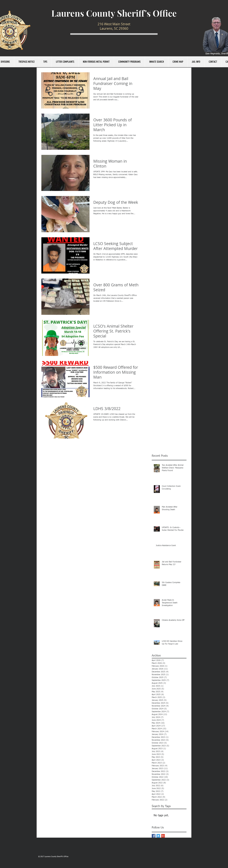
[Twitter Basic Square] (158, 836)
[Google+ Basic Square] (163, 836)
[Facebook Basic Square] (154, 836)
